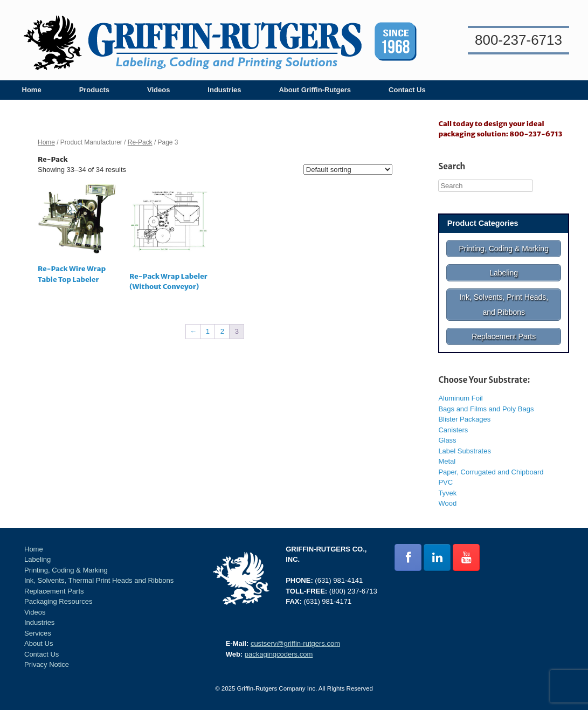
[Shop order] (348, 170)
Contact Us (407, 90)
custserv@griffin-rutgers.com (295, 643)
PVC (445, 482)
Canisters (453, 430)
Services (38, 633)
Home (32, 90)
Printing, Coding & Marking (66, 570)
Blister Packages (464, 419)
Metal (447, 461)
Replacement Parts (54, 591)
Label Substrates (465, 451)
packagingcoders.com (279, 654)
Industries (224, 90)
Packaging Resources (58, 601)
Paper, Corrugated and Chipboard (491, 472)
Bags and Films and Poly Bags (486, 409)
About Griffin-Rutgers (315, 90)
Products (94, 90)
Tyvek (447, 493)
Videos (158, 90)
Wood (447, 503)
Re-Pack (140, 142)
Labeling (37, 559)
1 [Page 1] (208, 331)
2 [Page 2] (222, 331)
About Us (39, 643)
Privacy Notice (47, 664)
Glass (447, 440)
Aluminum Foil (460, 398)
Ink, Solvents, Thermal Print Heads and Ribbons (99, 580)
